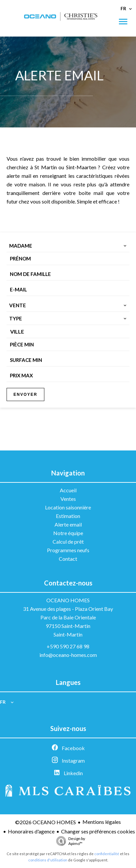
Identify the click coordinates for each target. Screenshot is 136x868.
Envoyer (25, 394)
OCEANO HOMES (68, 600)
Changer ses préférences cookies (98, 831)
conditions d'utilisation (48, 860)
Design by (69, 841)
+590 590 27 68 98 (68, 646)
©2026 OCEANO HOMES (45, 822)
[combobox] (68, 246)
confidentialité (107, 854)
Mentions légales (102, 822)
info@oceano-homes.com (68, 655)
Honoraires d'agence (31, 831)
